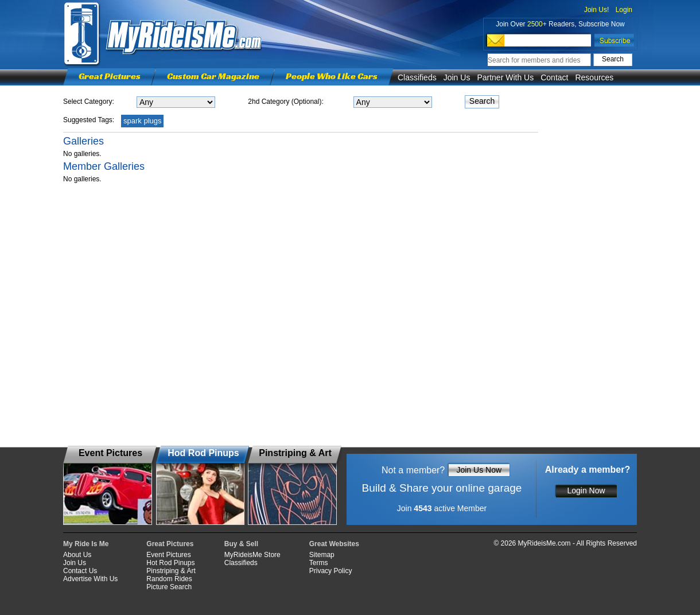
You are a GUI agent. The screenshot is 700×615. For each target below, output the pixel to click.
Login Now (586, 491)
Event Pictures (168, 555)
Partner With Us (505, 77)
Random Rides (169, 579)
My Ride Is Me (86, 544)
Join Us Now (479, 470)
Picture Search (169, 587)
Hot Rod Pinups (170, 563)
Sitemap (322, 555)
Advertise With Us (90, 579)
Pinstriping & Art (171, 571)
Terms (319, 563)
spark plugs (142, 121)
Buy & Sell (241, 544)
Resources (594, 77)
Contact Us (80, 571)
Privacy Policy (331, 571)
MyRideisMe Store (252, 555)
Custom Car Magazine (213, 76)
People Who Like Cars (332, 76)
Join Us (457, 77)
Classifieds (417, 77)
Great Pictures (110, 76)
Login (624, 10)
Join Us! (596, 10)
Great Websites (334, 544)
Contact (554, 77)
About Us (77, 555)
